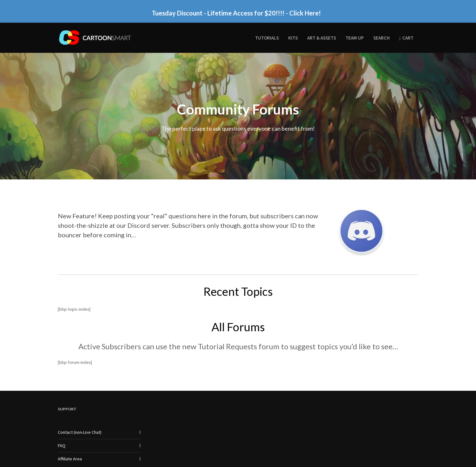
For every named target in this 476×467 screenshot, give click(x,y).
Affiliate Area (70, 459)
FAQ (62, 445)
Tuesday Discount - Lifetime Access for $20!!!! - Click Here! (236, 13)
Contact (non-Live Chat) (80, 432)
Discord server (148, 225)
